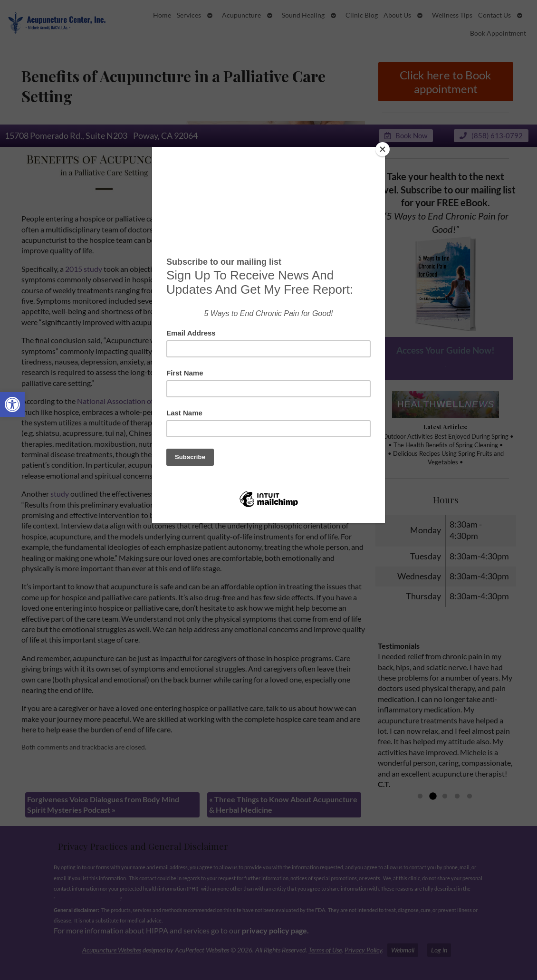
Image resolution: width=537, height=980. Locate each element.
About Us (397, 15)
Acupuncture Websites (112, 950)
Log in (439, 950)
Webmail (403, 950)
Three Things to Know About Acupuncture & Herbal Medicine (283, 804)
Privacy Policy (363, 950)
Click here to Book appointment (446, 82)
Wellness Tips (452, 15)
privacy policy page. (276, 930)
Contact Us (494, 15)
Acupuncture (241, 15)
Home (162, 15)
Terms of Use (325, 950)
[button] (12, 404)
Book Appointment (498, 33)
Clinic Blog (362, 15)
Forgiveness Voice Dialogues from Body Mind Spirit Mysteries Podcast (103, 804)
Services (189, 15)
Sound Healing (303, 15)
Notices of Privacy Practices (88, 899)
